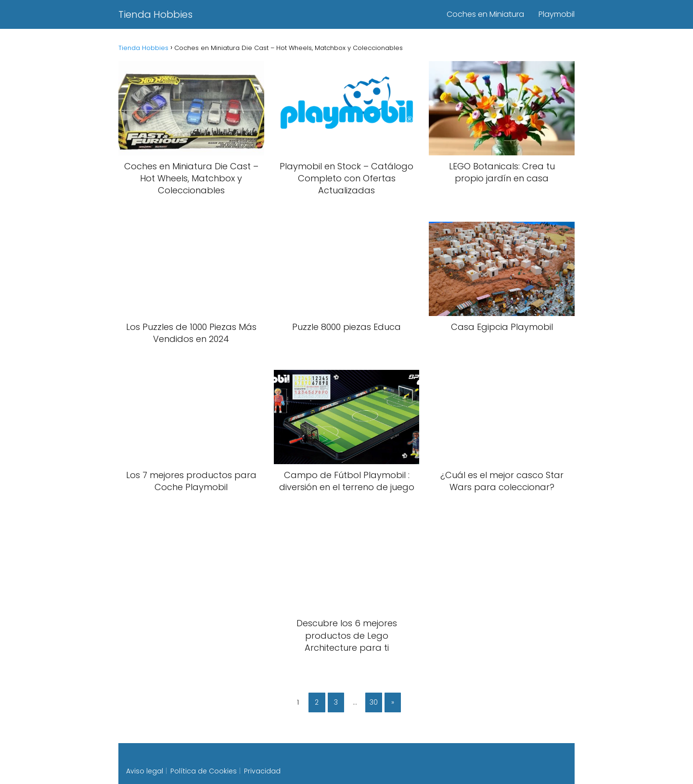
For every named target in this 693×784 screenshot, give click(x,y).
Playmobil (557, 14)
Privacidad (262, 771)
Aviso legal (145, 771)
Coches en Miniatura (485, 14)
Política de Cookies (204, 771)
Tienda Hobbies (155, 14)
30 (374, 702)
